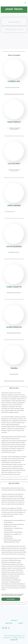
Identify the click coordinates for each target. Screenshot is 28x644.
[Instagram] (6, 628)
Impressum (14, 620)
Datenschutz (9, 623)
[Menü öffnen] (25, 3)
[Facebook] (3, 628)
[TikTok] (9, 628)
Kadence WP (14, 640)
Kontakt (21, 623)
